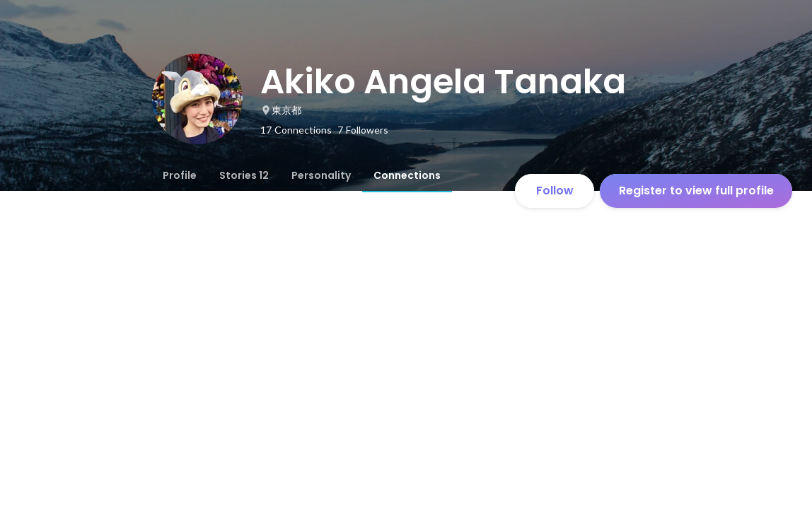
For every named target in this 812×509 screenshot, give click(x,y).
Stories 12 (244, 175)
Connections (407, 175)
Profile (180, 175)
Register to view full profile (696, 191)
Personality (321, 175)
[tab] (180, 175)
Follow (555, 191)
